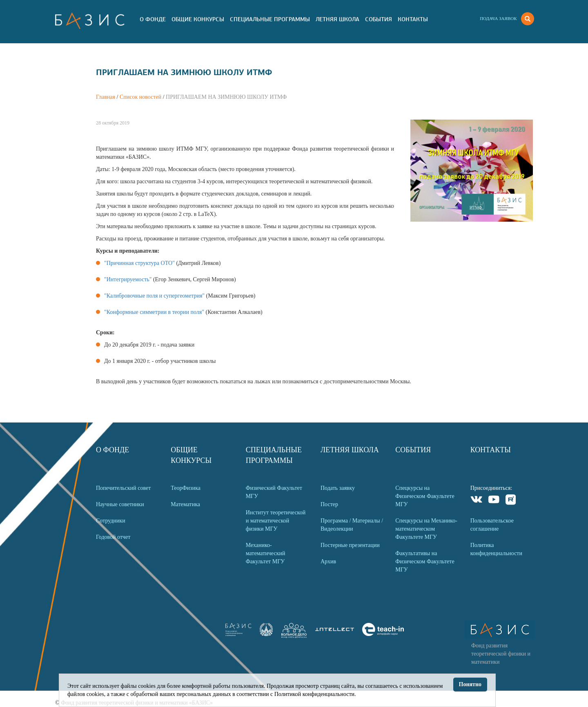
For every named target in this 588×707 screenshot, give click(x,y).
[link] (266, 634)
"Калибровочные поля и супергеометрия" (154, 296)
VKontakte (477, 501)
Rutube (511, 501)
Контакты (413, 19)
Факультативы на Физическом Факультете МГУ (425, 561)
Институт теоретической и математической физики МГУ (276, 521)
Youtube (494, 501)
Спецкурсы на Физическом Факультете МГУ (425, 496)
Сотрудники (111, 521)
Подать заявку (338, 488)
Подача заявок (498, 18)
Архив (328, 561)
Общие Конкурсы (198, 19)
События (379, 19)
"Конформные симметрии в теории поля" (154, 312)
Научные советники (120, 504)
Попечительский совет (123, 488)
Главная (106, 97)
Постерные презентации (350, 545)
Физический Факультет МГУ (274, 492)
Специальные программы (270, 19)
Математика (185, 504)
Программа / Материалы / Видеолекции (352, 525)
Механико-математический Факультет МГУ (266, 553)
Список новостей (140, 97)
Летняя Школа (337, 19)
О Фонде (153, 19)
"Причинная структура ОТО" (139, 263)
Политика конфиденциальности (496, 549)
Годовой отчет (113, 537)
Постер (329, 504)
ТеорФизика (186, 488)
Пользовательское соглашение (492, 525)
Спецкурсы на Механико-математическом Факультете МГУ (426, 529)
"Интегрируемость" (128, 279)
